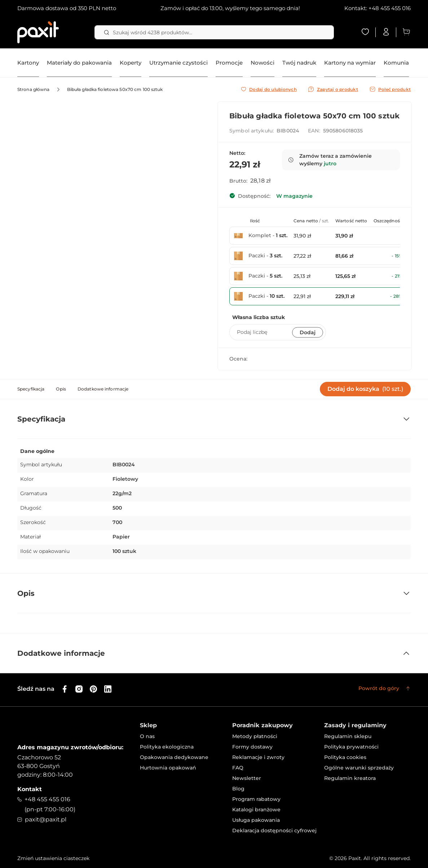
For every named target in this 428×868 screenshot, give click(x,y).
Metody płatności (255, 736)
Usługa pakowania (256, 820)
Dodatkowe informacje (103, 389)
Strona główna (34, 89)
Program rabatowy (256, 799)
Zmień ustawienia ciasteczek (53, 858)
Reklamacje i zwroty (258, 757)
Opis (61, 389)
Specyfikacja (31, 389)
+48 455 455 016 (390, 8)
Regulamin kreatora (350, 778)
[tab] (31, 389)
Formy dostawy (252, 747)
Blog (238, 789)
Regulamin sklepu (348, 736)
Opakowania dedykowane (174, 757)
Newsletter (247, 778)
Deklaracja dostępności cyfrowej (274, 830)
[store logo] (38, 32)
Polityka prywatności (351, 747)
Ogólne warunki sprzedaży (359, 768)
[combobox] (214, 32)
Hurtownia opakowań (168, 768)
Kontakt (30, 789)
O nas (147, 736)
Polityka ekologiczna (167, 747)
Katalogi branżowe (256, 810)
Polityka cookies (345, 757)
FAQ (238, 768)
